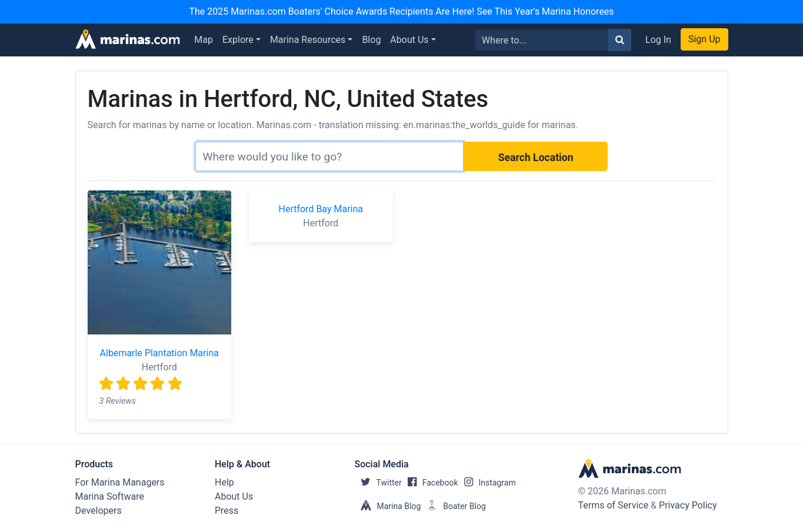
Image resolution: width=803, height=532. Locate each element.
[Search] (329, 156)
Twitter (378, 483)
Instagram (487, 483)
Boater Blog (453, 506)
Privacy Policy (688, 505)
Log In (658, 40)
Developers (99, 511)
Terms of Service (614, 505)
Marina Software (110, 496)
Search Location (536, 158)
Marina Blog (388, 506)
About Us (409, 40)
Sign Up (704, 39)
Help (224, 482)
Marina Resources (308, 40)
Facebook (430, 483)
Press (226, 511)
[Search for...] (542, 40)
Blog (371, 40)
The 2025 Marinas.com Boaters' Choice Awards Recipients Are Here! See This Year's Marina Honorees (401, 11)
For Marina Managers (120, 482)
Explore (238, 40)
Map (204, 40)
